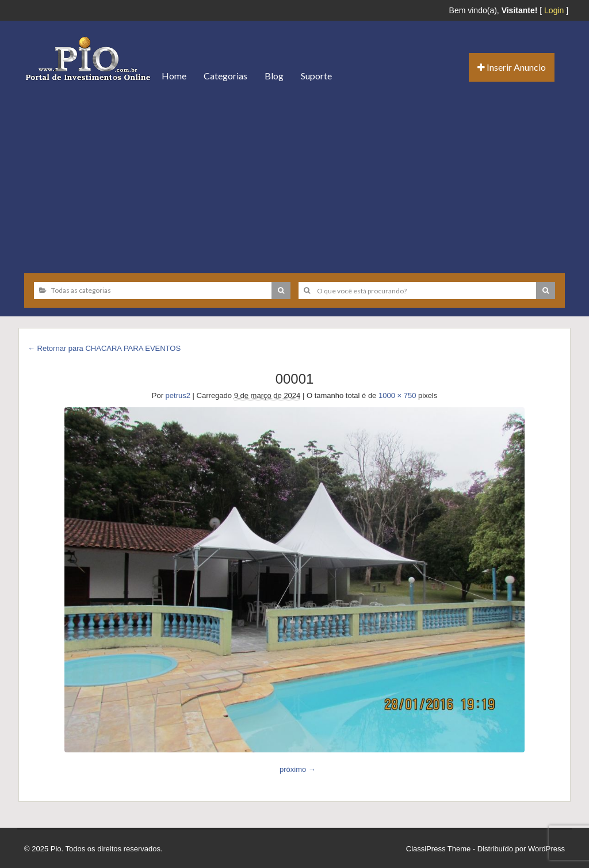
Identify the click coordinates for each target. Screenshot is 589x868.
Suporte (316, 76)
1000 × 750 (397, 395)
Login (554, 10)
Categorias (225, 76)
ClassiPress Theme (438, 849)
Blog (274, 76)
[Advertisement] (294, 178)
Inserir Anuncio (512, 67)
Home (174, 76)
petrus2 (178, 395)
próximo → (298, 769)
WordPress (546, 849)
